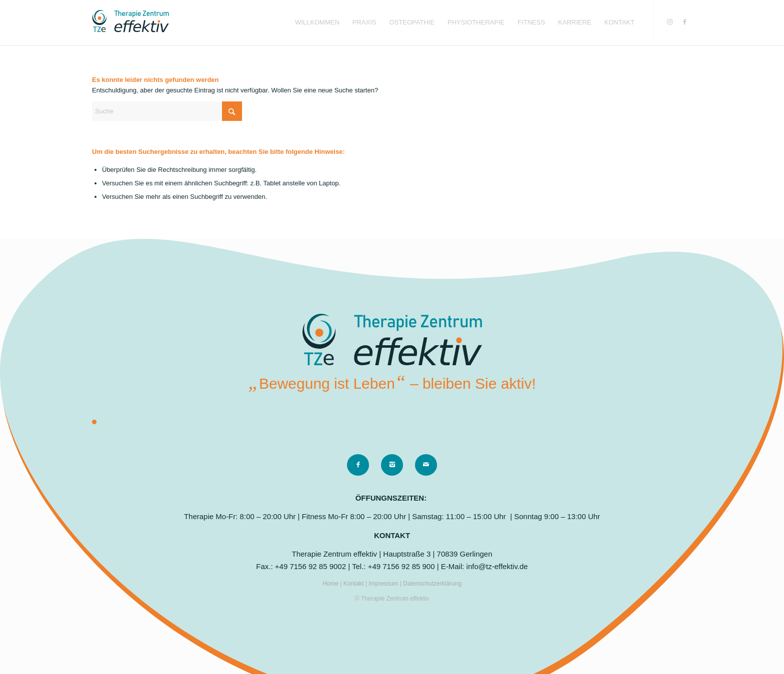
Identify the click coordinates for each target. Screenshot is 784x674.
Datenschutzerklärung (432, 584)
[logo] (130, 22)
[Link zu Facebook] (684, 22)
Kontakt (354, 584)
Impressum (384, 584)
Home (331, 584)
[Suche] (167, 111)
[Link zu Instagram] (669, 22)
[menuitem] (317, 22)
